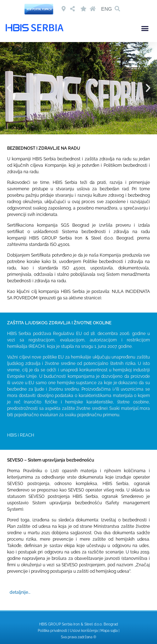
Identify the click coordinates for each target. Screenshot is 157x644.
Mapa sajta (109, 631)
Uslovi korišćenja (84, 631)
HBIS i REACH (21, 435)
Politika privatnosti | (54, 631)
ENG (106, 9)
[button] (117, 9)
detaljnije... (20, 592)
